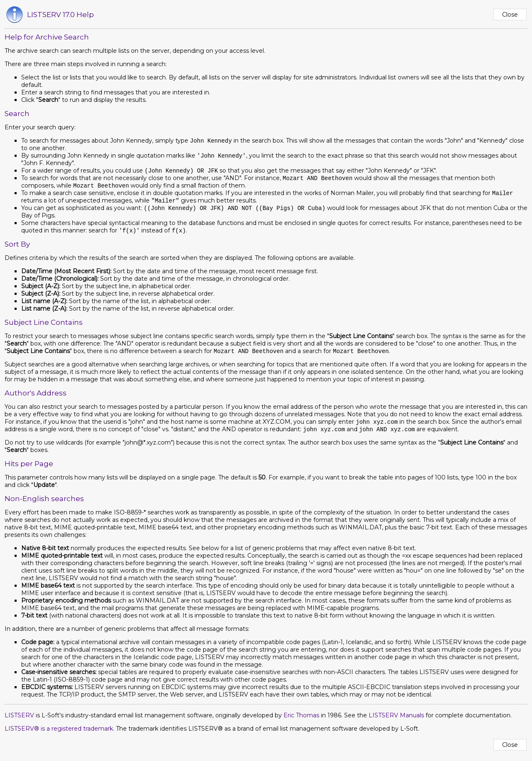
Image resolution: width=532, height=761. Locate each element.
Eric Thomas (301, 720)
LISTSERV (19, 720)
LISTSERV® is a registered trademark (59, 734)
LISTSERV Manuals (396, 720)
